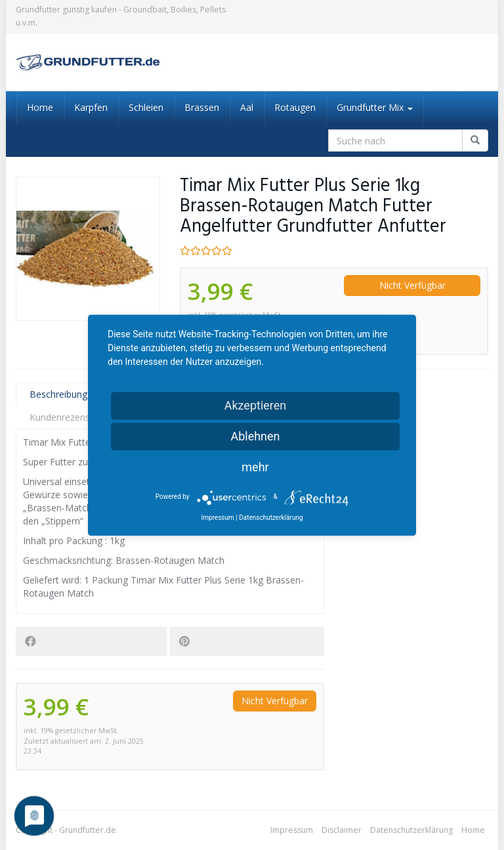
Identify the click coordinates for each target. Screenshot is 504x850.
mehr (255, 467)
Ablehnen (255, 436)
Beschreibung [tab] (58, 394)
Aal (247, 107)
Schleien (146, 107)
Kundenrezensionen (72, 417)
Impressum (292, 830)
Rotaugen (295, 107)
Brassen (202, 107)
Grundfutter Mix (375, 107)
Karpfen (91, 107)
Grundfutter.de (88, 830)
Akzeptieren (256, 405)
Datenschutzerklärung (411, 830)
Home (40, 107)
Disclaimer (342, 830)
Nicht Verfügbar (412, 285)
